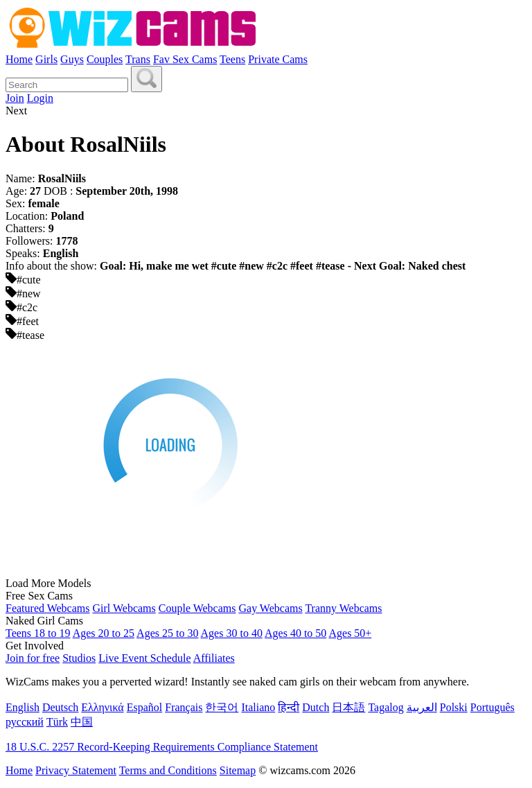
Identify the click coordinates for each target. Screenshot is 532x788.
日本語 (348, 707)
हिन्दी (289, 707)
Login (40, 98)
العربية (422, 707)
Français (184, 707)
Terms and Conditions (168, 770)
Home (19, 59)
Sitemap (238, 770)
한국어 (222, 707)
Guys (72, 59)
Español (145, 707)
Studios (79, 658)
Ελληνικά (102, 707)
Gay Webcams (271, 608)
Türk (57, 722)
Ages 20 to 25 (104, 633)
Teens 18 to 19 (38, 633)
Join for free (33, 658)
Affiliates (214, 658)
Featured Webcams (47, 608)
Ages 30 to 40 (232, 633)
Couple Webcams (197, 608)
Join (15, 98)
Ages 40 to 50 (295, 633)
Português (493, 707)
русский (25, 722)
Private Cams (278, 59)
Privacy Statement (76, 770)
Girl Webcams (124, 608)
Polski (454, 707)
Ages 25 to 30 (167, 633)
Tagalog (385, 707)
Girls (46, 59)
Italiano (258, 707)
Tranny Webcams (343, 608)
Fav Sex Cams (185, 59)
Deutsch (60, 707)
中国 (82, 722)
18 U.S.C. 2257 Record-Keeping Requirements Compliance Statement (162, 747)
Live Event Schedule (144, 658)
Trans (138, 59)
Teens (232, 59)
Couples (105, 59)
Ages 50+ (350, 633)
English (23, 707)
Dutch (316, 707)
